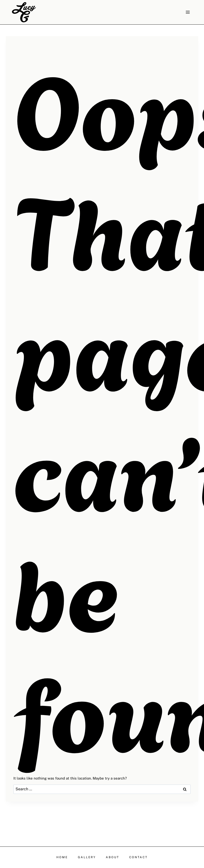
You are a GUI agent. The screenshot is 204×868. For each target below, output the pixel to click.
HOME (62, 857)
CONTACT (138, 857)
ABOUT (113, 857)
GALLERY (87, 857)
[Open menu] (188, 12)
